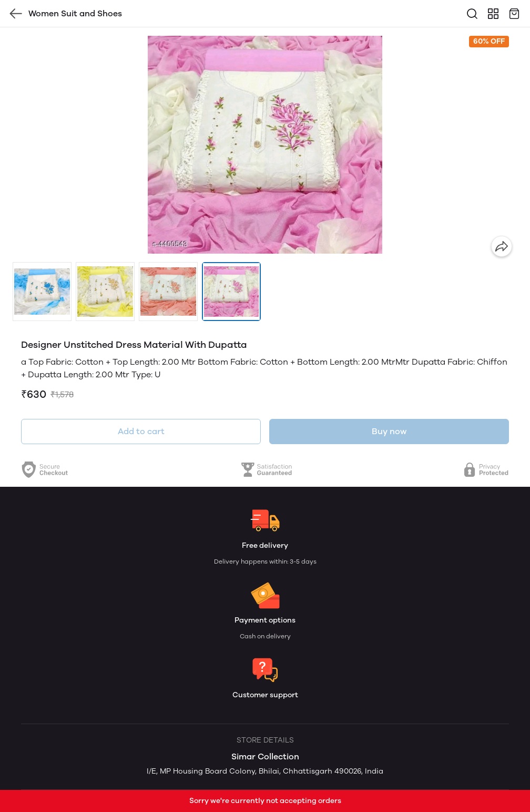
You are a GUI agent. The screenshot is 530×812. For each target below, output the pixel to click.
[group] (265, 145)
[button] (42, 292)
